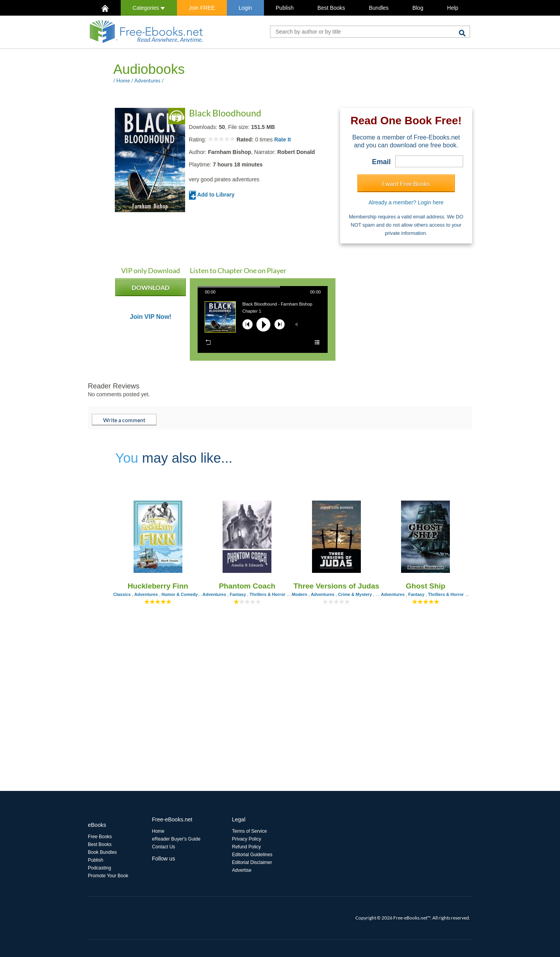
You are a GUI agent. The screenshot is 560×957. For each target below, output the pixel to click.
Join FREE (202, 8)
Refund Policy (246, 847)
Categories (149, 8)
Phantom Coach (247, 586)
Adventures (147, 80)
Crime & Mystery (355, 594)
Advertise (242, 870)
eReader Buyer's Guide (176, 839)
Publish (285, 8)
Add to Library (212, 195)
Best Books (331, 8)
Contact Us (163, 847)
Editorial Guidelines (252, 855)
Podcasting (99, 868)
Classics (122, 594)
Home (123, 80)
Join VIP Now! (151, 317)
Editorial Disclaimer (252, 862)
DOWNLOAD (151, 290)
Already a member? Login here (406, 202)
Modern (300, 594)
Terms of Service (249, 831)
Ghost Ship (425, 586)
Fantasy (238, 594)
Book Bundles (102, 852)
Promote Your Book (108, 876)
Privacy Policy (247, 839)
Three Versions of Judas (336, 586)
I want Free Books (406, 183)
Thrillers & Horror (268, 594)
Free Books (100, 837)
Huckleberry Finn (158, 586)
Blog (418, 8)
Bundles (379, 8)
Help (453, 8)
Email (382, 162)
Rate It (283, 140)
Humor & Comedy (180, 594)
